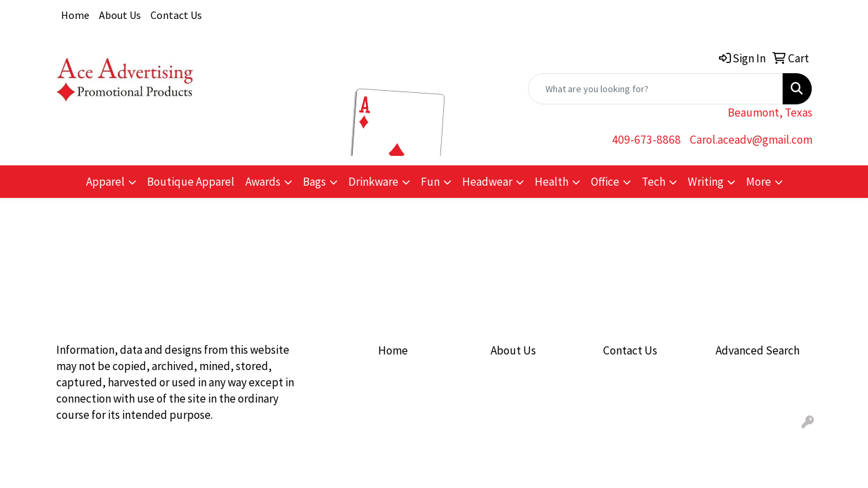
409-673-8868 (646, 140)
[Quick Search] (656, 89)
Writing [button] (706, 182)
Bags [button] (314, 182)
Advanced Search (758, 350)
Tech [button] (654, 182)
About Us (120, 15)
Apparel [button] (105, 182)
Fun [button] (430, 182)
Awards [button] (263, 182)
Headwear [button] (487, 182)
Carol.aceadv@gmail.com (751, 140)
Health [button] (552, 182)
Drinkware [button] (373, 182)
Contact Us (176, 15)
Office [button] (605, 182)
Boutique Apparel (191, 182)
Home (75, 15)
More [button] (759, 182)
